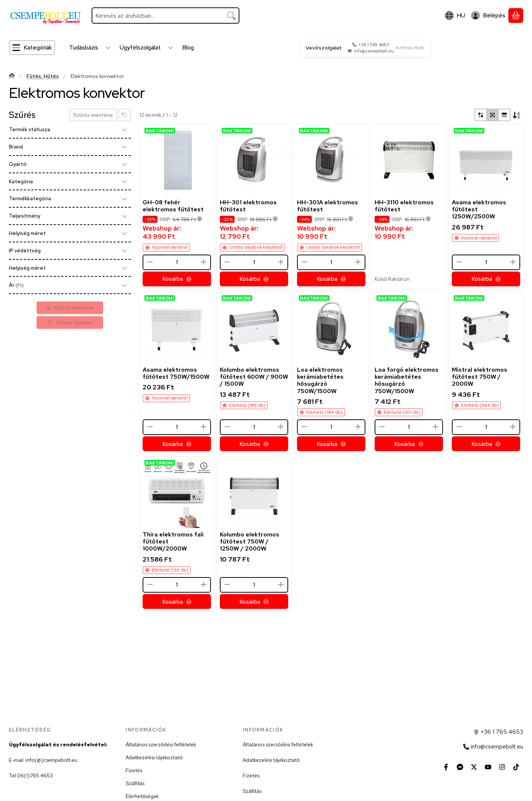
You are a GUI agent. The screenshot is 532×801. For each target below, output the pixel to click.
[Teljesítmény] (125, 216)
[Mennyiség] (177, 262)
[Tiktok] (516, 767)
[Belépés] (488, 16)
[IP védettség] (125, 250)
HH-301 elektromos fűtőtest (248, 206)
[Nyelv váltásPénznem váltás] (455, 16)
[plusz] (204, 262)
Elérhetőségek (142, 796)
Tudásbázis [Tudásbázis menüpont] (84, 47)
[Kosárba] (177, 279)
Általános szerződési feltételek (161, 744)
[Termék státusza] (125, 130)
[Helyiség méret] (125, 233)
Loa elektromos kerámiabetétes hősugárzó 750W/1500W (320, 380)
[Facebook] (446, 767)
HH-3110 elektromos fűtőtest (404, 206)
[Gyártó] (125, 164)
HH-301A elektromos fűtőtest (328, 206)
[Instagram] (502, 767)
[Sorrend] (517, 115)
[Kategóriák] (32, 48)
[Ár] (125, 285)
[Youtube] (488, 767)
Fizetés (134, 770)
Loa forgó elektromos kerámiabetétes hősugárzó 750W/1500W (407, 380)
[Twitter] (474, 767)
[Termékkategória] (125, 199)
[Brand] (125, 147)
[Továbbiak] (108, 48)
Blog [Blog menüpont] (188, 47)
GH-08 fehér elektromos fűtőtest (173, 206)
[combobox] (166, 16)
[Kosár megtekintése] (516, 16)
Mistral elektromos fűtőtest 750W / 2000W (480, 377)
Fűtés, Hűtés (43, 76)
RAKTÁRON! (160, 131)
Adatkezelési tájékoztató (154, 757)
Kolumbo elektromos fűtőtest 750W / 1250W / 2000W (250, 541)
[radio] (481, 115)
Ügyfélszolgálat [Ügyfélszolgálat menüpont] (140, 47)
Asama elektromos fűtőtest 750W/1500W (176, 373)
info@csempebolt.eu (374, 51)
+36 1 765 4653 (374, 45)
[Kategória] (125, 181)
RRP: (181, 219)
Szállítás (135, 783)
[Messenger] (460, 767)
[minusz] (150, 262)
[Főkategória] (12, 77)
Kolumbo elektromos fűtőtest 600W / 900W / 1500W (254, 377)
